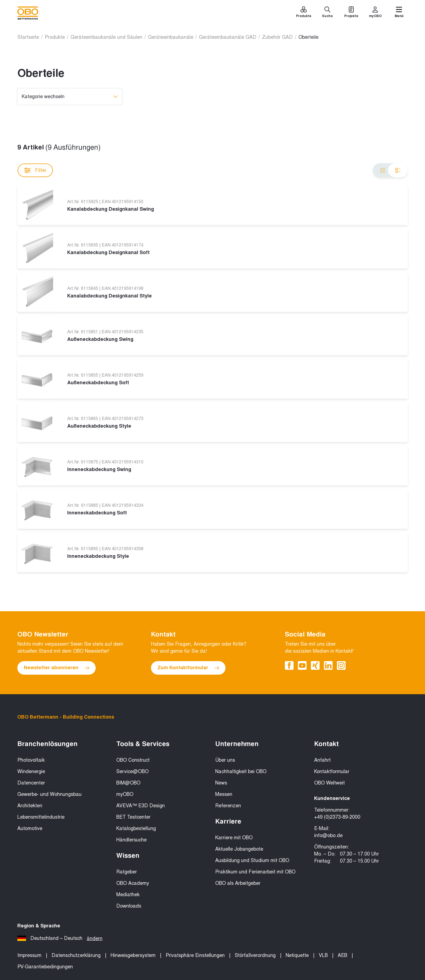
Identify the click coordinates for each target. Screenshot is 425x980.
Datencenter (31, 783)
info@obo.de (328, 835)
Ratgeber (127, 872)
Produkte (55, 37)
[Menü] (399, 13)
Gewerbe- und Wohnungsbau (49, 794)
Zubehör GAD (277, 37)
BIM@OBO (128, 783)
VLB (323, 955)
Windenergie (31, 771)
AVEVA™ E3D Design (141, 806)
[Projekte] (351, 13)
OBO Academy (133, 883)
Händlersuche (131, 840)
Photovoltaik (31, 760)
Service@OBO (132, 771)
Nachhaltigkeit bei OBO (241, 771)
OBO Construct (133, 760)
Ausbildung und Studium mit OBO (252, 860)
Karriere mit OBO (234, 838)
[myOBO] (375, 13)
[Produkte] (304, 13)
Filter (35, 170)
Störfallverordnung (255, 955)
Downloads (129, 906)
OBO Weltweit (329, 783)
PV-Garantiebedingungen (45, 967)
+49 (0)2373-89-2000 (337, 817)
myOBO (125, 794)
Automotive (30, 828)
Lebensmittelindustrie (41, 817)
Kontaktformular (332, 771)
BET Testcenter (133, 817)
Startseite (28, 37)
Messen (224, 794)
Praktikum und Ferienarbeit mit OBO (255, 872)
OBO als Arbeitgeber (238, 883)
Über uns (225, 760)
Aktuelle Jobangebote (239, 849)
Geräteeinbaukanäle (171, 37)
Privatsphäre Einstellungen (195, 955)
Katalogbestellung (136, 828)
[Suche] (327, 13)
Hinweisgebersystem (133, 955)
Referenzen (228, 806)
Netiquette (297, 955)
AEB (342, 955)
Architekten (30, 806)
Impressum (29, 955)
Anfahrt (322, 760)
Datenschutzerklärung (76, 955)
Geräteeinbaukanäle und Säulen (106, 37)
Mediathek (128, 895)
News (221, 783)
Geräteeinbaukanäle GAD (228, 37)
